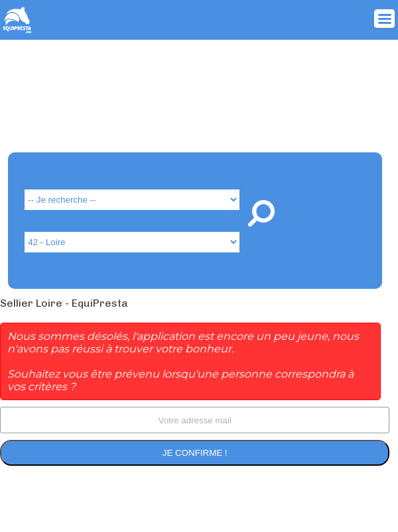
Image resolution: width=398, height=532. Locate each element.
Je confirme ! (195, 453)
